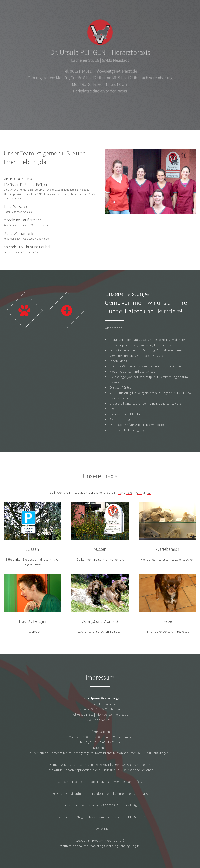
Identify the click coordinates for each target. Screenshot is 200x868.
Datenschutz (100, 829)
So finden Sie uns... (100, 720)
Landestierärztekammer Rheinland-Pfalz (114, 782)
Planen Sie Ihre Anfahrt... (134, 492)
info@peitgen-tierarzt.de (116, 71)
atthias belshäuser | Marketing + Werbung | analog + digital (100, 846)
